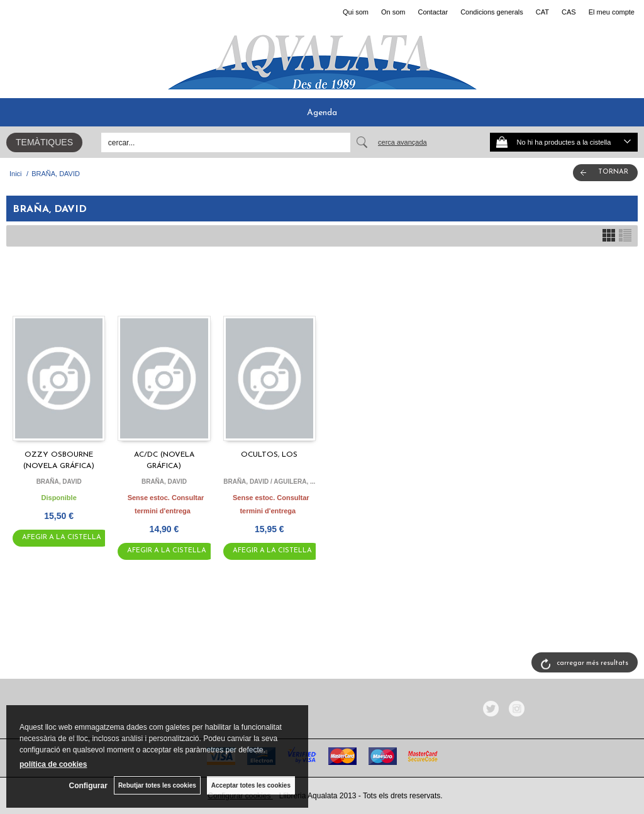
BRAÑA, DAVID (59, 482)
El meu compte (612, 12)
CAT (542, 12)
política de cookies (53, 764)
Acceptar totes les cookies (251, 785)
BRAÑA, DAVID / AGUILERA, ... (269, 482)
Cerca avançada (402, 142)
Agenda (322, 113)
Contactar (433, 12)
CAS (569, 12)
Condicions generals (492, 12)
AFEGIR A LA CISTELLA (62, 538)
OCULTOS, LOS (269, 455)
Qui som (356, 12)
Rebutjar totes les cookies (157, 785)
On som (393, 12)
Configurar (88, 786)
